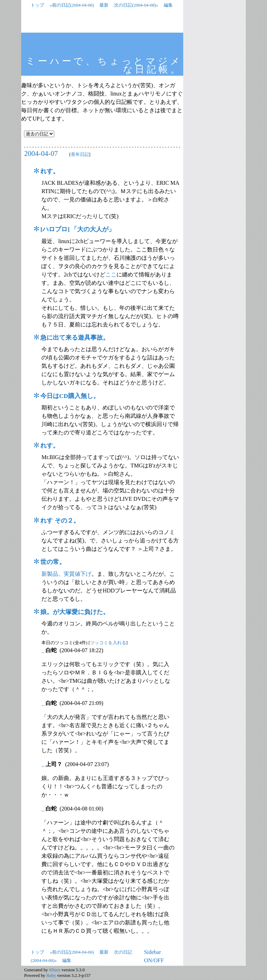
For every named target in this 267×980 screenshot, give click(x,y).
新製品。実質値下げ (66, 574)
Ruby (51, 975)
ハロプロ (55, 229)
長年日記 (80, 154)
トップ (37, 5)
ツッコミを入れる (108, 643)
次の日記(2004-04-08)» (136, 5)
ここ (111, 275)
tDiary (55, 970)
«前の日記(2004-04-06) (72, 5)
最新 (104, 5)
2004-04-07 (41, 153)
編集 (168, 5)
